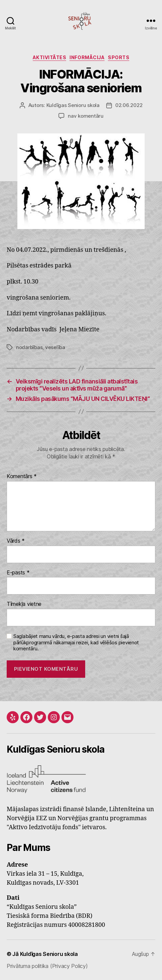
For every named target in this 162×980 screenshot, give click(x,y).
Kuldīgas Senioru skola (73, 105)
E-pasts (18, 573)
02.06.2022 (129, 105)
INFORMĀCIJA (87, 57)
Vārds (16, 541)
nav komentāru (86, 116)
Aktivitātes (50, 57)
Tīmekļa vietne (24, 604)
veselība (55, 347)
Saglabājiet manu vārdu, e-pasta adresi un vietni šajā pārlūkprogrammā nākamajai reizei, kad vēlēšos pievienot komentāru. (76, 643)
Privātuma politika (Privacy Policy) (47, 966)
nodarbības (29, 347)
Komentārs (22, 476)
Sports (119, 57)
